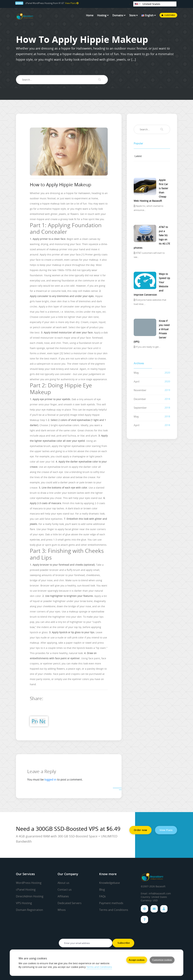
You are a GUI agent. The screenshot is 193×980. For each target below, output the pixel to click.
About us (63, 883)
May (136, 373)
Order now (140, 830)
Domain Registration (29, 910)
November (140, 390)
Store (133, 15)
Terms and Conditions (114, 910)
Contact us (65, 890)
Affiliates (63, 896)
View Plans (72, 3)
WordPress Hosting (29, 883)
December (140, 399)
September (140, 408)
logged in (50, 779)
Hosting (103, 15)
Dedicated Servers (70, 903)
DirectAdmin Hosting (30, 896)
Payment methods (111, 903)
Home (90, 15)
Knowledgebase (110, 883)
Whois (62, 910)
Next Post (42, 721)
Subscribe (123, 943)
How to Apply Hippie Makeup (61, 185)
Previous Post (35, 721)
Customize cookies (162, 960)
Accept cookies (137, 960)
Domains (119, 15)
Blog (102, 890)
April (137, 381)
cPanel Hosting (26, 890)
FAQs (102, 896)
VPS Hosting (24, 903)
